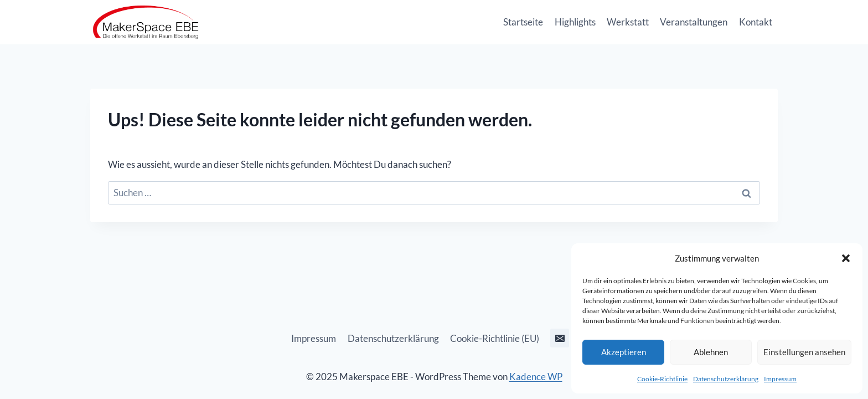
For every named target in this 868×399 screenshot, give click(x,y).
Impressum (780, 379)
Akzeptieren (624, 352)
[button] (846, 258)
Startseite (523, 22)
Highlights (575, 22)
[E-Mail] (560, 338)
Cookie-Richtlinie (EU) (495, 338)
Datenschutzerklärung (726, 379)
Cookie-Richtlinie (662, 379)
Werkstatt (628, 22)
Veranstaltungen (694, 22)
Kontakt (756, 22)
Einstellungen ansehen (804, 352)
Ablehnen (711, 352)
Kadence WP (536, 377)
